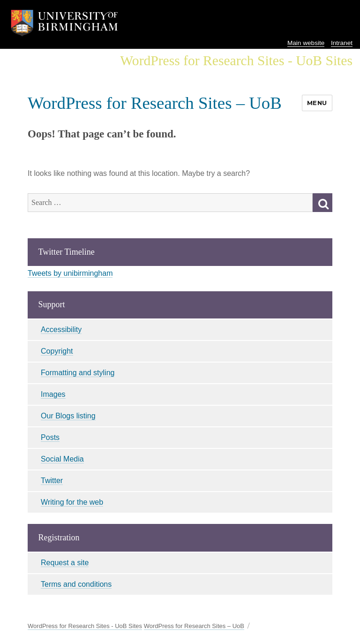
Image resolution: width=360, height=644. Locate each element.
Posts (50, 437)
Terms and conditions (76, 584)
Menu (317, 103)
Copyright (57, 351)
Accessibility (61, 330)
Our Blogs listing (68, 416)
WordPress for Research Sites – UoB (155, 103)
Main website (306, 43)
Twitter (52, 481)
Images (53, 394)
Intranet (342, 43)
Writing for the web (72, 502)
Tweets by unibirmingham (70, 273)
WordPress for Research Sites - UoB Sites (85, 626)
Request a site (65, 563)
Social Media (62, 459)
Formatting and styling (78, 373)
